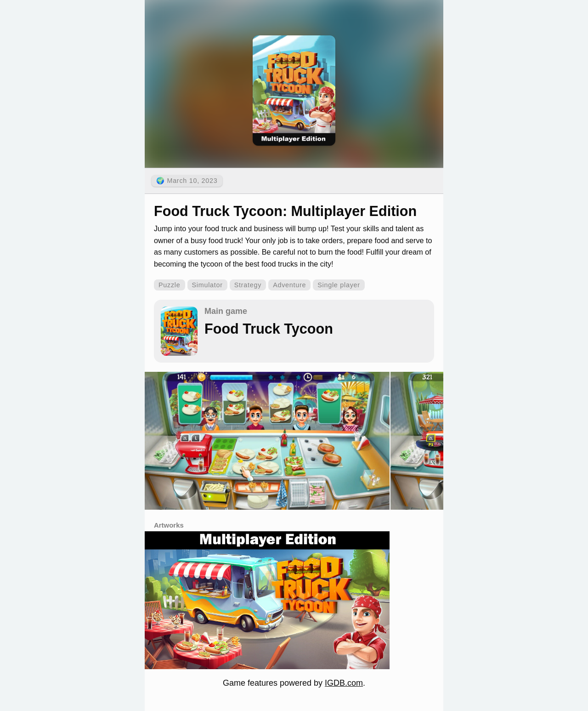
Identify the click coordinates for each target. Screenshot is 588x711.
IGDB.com (344, 683)
